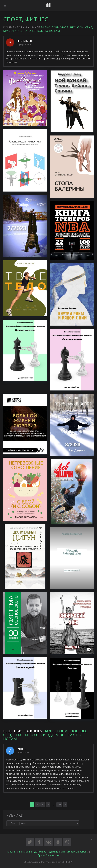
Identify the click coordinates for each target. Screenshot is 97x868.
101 (59, 804)
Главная (11, 852)
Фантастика (25, 852)
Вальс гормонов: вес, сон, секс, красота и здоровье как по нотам (48, 29)
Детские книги (57, 852)
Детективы (40, 852)
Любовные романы (78, 852)
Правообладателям (49, 855)
